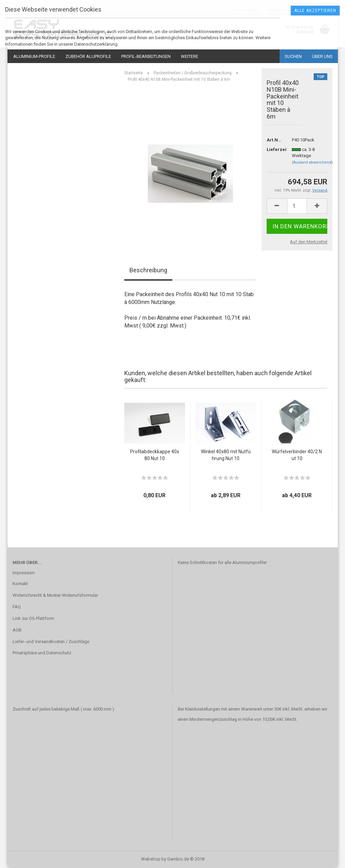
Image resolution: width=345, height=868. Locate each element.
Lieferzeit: (274, 149)
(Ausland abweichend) (312, 162)
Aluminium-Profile (34, 56)
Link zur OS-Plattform (33, 618)
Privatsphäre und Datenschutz (42, 653)
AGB (17, 630)
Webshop (151, 859)
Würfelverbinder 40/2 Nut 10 (297, 455)
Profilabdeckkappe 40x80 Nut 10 (155, 455)
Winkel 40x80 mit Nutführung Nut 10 (226, 455)
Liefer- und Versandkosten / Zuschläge (51, 642)
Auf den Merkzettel (309, 242)
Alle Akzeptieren (315, 11)
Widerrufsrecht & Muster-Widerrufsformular (55, 595)
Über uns (322, 56)
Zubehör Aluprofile (88, 56)
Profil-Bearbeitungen (146, 56)
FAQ (17, 607)
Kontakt (20, 584)
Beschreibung (148, 270)
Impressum (24, 573)
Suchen (293, 56)
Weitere (190, 56)
